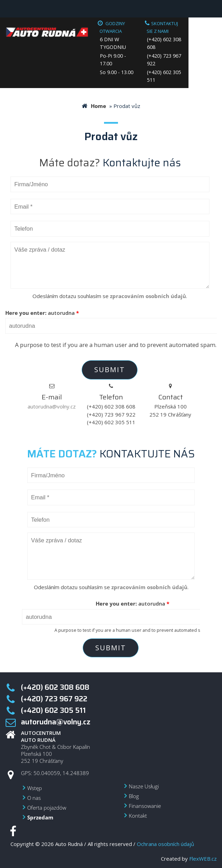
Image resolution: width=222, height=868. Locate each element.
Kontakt (138, 816)
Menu (9, 9)
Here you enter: (42, 313)
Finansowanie (145, 806)
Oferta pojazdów (47, 808)
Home (98, 106)
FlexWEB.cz (203, 859)
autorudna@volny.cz (52, 406)
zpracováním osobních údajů (148, 296)
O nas (34, 798)
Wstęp (35, 788)
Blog (134, 796)
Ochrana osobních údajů (165, 844)
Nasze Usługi (144, 786)
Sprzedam (40, 817)
